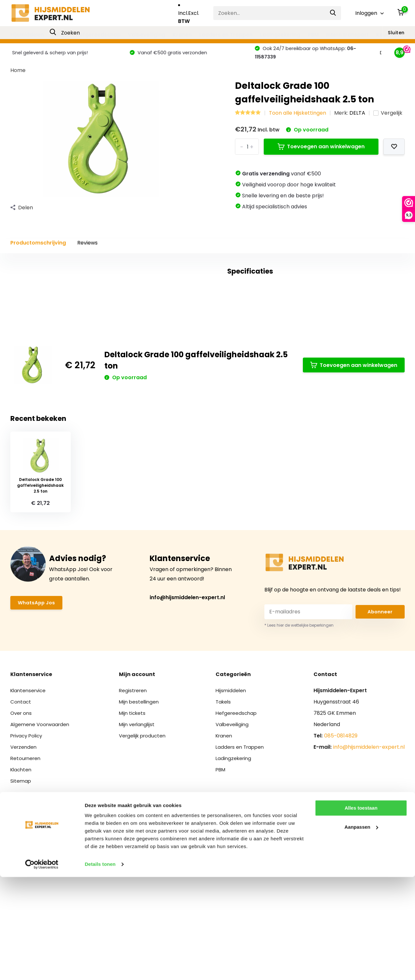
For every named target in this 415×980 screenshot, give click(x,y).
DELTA (357, 118)
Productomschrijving (38, 248)
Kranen (182, 35)
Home (18, 76)
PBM (313, 35)
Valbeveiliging (147, 35)
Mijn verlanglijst (138, 809)
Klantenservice (29, 775)
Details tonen (100, 967)
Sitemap (21, 865)
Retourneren (27, 843)
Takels (60, 35)
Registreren (134, 775)
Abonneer (380, 697)
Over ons (22, 798)
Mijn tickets (133, 798)
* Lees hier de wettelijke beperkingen (299, 710)
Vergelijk (388, 118)
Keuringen (390, 35)
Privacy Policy (28, 820)
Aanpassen (361, 930)
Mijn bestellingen (140, 786)
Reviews (87, 248)
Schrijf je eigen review (364, 329)
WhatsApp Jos (37, 688)
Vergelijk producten (144, 820)
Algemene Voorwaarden (42, 809)
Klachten (22, 854)
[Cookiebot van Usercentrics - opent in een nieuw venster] (42, 967)
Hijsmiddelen (27, 35)
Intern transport (347, 35)
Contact (21, 786)
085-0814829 (341, 820)
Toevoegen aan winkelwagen (321, 152)
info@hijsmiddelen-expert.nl (187, 682)
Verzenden (24, 832)
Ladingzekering (280, 35)
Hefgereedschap (98, 35)
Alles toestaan (361, 911)
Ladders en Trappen (226, 35)
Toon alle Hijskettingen (298, 118)
